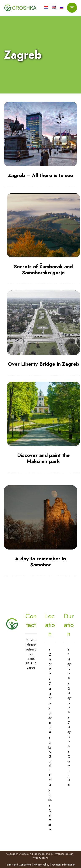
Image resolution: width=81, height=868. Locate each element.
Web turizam (40, 858)
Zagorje (50, 693)
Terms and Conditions (18, 865)
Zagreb (50, 664)
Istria (50, 797)
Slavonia (50, 723)
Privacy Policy (41, 865)
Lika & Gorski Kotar (50, 764)
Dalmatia (50, 820)
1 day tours (69, 666)
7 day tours (69, 734)
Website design (64, 854)
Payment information (63, 865)
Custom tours (69, 770)
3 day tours (69, 700)
